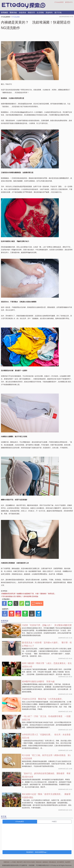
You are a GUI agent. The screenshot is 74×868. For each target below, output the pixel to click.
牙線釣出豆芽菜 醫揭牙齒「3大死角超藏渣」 (43, 699)
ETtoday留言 (20, 822)
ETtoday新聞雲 (59, 2)
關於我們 (20, 862)
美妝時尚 (49, 13)
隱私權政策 (52, 862)
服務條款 (45, 862)
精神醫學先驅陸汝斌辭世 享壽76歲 (38, 681)
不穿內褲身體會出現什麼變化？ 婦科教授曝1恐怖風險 (20, 596)
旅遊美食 (23, 13)
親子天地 (58, 13)
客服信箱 (39, 862)
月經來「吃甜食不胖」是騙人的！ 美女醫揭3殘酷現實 (47, 625)
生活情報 (40, 13)
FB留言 (54, 822)
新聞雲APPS (69, 2)
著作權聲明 (60, 862)
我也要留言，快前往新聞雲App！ (37, 852)
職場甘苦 (31, 13)
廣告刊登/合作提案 (29, 862)
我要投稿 (6, 862)
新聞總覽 (4, 13)
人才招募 (13, 862)
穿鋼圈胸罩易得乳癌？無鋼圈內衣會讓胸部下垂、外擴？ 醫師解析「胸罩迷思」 (29, 594)
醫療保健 (13, 13)
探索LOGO (24, 5)
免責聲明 (68, 862)
